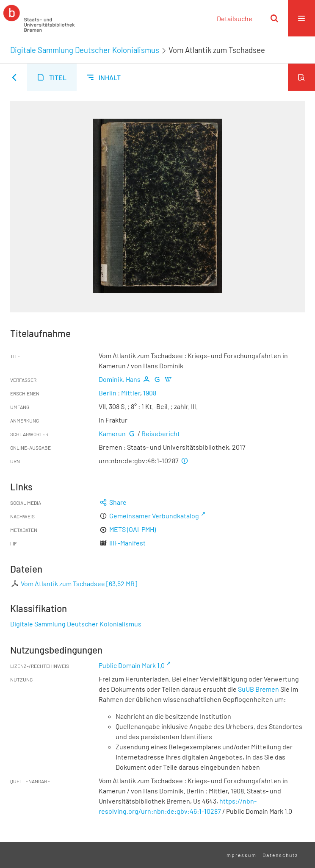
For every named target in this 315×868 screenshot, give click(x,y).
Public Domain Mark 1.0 (132, 665)
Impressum (240, 855)
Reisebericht (161, 433)
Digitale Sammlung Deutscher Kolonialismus (85, 50)
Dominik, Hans (120, 379)
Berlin (108, 393)
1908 (150, 393)
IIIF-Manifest (127, 543)
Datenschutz (280, 855)
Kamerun (112, 433)
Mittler (131, 393)
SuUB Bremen (258, 689)
